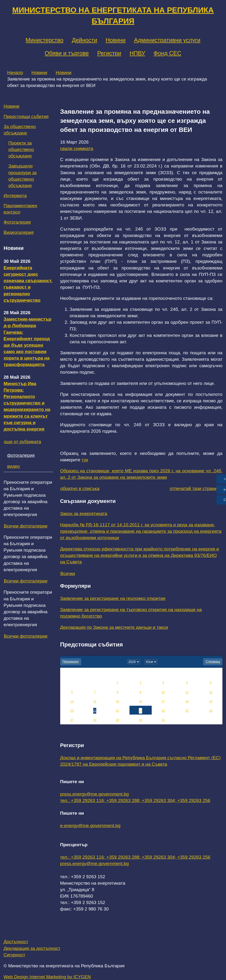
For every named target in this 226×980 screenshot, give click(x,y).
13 (72, 701)
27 (72, 720)
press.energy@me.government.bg (95, 794)
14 (95, 701)
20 (72, 711)
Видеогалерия (19, 232)
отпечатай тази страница (196, 488)
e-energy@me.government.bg (90, 826)
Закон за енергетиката (84, 514)
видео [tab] (13, 466)
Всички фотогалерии (26, 526)
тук (85, 460)
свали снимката (77, 148)
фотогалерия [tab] (21, 455)
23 (140, 711)
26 (211, 711)
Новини (116, 40)
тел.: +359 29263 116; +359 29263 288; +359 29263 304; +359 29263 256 (135, 800)
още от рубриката (22, 442)
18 (187, 701)
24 (163, 711)
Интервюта (15, 196)
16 (140, 701)
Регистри (109, 53)
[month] (151, 662)
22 (117, 711)
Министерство (44, 40)
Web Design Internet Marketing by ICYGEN (47, 977)
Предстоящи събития (26, 116)
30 (140, 720)
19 (211, 701)
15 (117, 701)
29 (117, 720)
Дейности (85, 40)
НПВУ (137, 53)
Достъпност (16, 942)
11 (187, 692)
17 (163, 701)
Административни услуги (167, 40)
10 (163, 692)
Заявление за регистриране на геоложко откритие (113, 598)
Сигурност (14, 955)
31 (163, 720)
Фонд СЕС (167, 53)
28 (95, 720)
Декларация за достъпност (32, 948)
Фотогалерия (17, 222)
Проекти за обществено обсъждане (21, 149)
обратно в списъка (80, 488)
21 (95, 711)
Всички (68, 573)
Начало (15, 73)
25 (187, 711)
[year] (134, 662)
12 (211, 692)
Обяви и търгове (67, 53)
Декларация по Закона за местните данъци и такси (114, 627)
